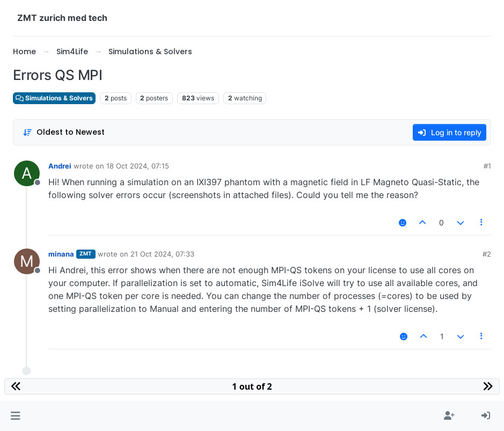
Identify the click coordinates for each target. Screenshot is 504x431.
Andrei (60, 166)
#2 (487, 254)
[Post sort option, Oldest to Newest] (64, 132)
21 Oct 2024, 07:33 (162, 254)
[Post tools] (482, 222)
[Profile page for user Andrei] (27, 173)
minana (61, 254)
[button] (15, 416)
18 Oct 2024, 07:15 (138, 166)
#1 (487, 166)
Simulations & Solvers (54, 98)
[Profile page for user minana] (27, 261)
